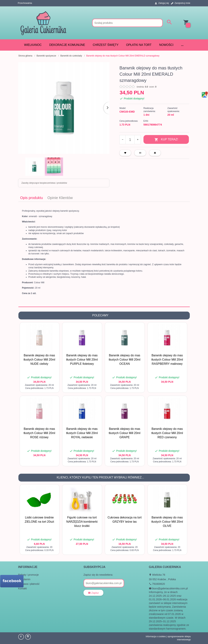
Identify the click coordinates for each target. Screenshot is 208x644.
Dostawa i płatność (29, 584)
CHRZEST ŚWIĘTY (106, 45)
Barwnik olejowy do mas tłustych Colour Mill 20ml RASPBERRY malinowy (167, 360)
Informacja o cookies (156, 637)
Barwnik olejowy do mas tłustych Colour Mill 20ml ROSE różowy (39, 433)
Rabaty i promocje (29, 575)
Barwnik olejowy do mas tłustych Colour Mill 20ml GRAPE (125, 433)
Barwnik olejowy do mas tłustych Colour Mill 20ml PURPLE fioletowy (82, 360)
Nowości (166, 45)
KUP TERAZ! (166, 140)
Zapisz (93, 593)
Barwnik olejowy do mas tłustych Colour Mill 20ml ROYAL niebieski (82, 433)
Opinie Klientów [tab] (60, 198)
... (182, 45)
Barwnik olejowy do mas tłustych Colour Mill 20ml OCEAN (125, 360)
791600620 (157, 584)
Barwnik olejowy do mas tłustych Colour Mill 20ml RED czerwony (167, 433)
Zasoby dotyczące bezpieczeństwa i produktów (44, 183)
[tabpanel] (104, 254)
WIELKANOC (33, 45)
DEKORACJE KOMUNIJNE (67, 45)
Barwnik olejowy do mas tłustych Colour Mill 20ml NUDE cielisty (39, 360)
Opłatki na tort (139, 45)
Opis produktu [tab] (32, 198)
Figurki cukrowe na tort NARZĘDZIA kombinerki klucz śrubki (82, 522)
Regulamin (24, 579)
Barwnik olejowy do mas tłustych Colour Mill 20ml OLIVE (167, 522)
